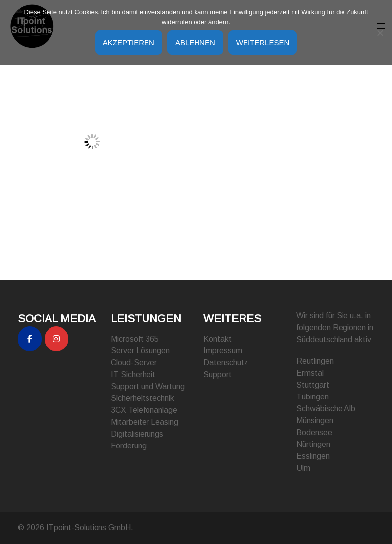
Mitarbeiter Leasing (145, 422)
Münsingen (315, 420)
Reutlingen (315, 361)
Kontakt (218, 339)
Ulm (303, 468)
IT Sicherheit (133, 374)
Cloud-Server (134, 363)
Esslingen (313, 456)
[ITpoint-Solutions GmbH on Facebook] (30, 339)
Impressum (223, 351)
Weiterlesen (263, 42)
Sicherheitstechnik (143, 398)
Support (218, 374)
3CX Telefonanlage (144, 410)
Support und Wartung (148, 386)
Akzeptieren (129, 42)
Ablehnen (195, 42)
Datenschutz (226, 363)
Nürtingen (313, 444)
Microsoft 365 (135, 339)
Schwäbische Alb (326, 409)
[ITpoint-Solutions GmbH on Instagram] (56, 339)
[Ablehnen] (380, 33)
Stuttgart (313, 385)
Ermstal (310, 373)
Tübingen (313, 397)
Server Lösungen (140, 351)
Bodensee (314, 432)
